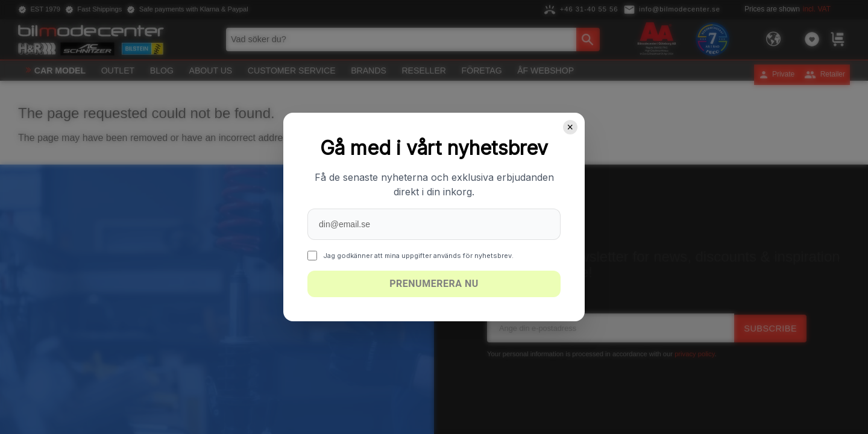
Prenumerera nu (434, 284)
